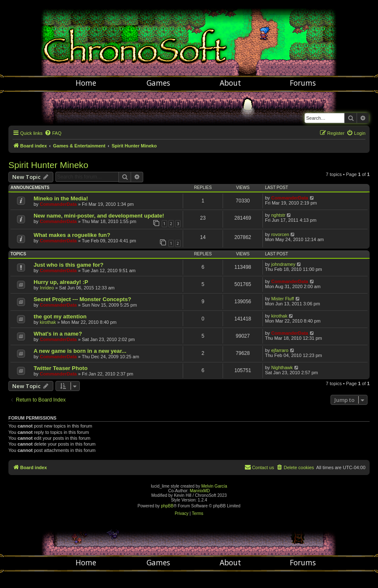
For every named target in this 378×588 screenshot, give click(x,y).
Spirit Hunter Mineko (48, 165)
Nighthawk (282, 367)
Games (158, 83)
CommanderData (58, 204)
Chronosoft (189, 38)
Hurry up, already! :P (61, 282)
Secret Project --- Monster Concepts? (82, 299)
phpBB (167, 506)
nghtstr (278, 215)
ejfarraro (280, 350)
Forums (303, 83)
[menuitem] (53, 133)
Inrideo (47, 288)
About (230, 83)
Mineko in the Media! (61, 198)
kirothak (48, 322)
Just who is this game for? (68, 265)
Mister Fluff (283, 299)
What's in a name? (58, 334)
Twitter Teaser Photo (60, 368)
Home (86, 83)
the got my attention (60, 316)
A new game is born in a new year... (80, 351)
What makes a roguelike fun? (72, 235)
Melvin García (214, 486)
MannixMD (200, 491)
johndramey (283, 264)
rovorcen (280, 234)
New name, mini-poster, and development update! (99, 216)
